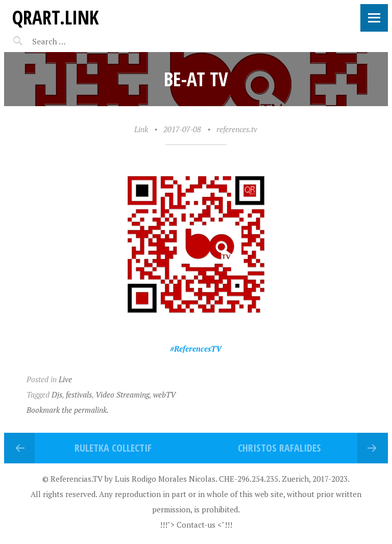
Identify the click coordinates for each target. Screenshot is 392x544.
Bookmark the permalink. (68, 410)
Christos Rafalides (279, 448)
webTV (164, 394)
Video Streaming (122, 394)
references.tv (237, 129)
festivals (79, 394)
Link (141, 129)
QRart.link (55, 17)
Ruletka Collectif (113, 448)
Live (65, 379)
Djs (57, 394)
